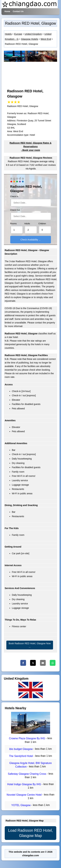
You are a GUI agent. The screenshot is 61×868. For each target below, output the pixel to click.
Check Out (15, 210)
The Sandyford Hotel (21, 756)
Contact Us (18, 11)
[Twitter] (33, 663)
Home (7, 11)
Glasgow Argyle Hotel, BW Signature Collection (30, 765)
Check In (14, 197)
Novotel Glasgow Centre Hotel (25, 795)
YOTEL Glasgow (21, 805)
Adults (27, 224)
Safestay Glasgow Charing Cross (27, 774)
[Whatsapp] (53, 663)
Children (42, 224)
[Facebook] (23, 663)
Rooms (14, 224)
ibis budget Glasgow (21, 749)
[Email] (43, 663)
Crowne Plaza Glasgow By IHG (27, 739)
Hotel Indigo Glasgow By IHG (24, 784)
